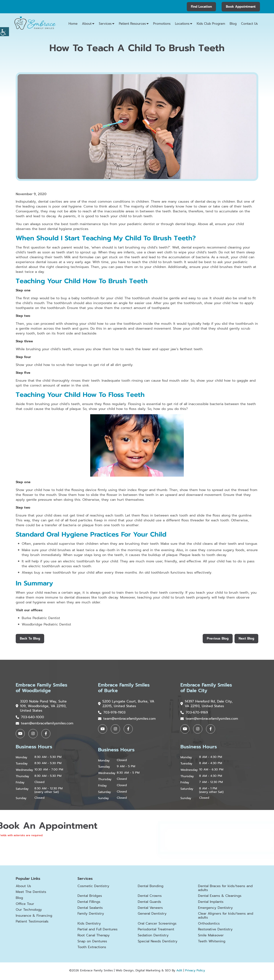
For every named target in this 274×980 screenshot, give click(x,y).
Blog (233, 24)
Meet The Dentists (31, 893)
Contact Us (249, 24)
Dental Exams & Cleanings (220, 897)
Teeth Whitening (212, 943)
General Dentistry (152, 915)
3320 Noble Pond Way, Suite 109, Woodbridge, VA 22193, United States (41, 707)
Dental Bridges (90, 897)
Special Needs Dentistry (158, 943)
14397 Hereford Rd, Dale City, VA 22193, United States (207, 705)
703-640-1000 (30, 718)
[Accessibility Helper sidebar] (4, 32)
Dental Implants (211, 903)
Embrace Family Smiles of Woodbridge (43, 688)
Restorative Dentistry (215, 931)
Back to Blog (30, 639)
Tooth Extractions (92, 949)
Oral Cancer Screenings (157, 925)
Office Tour (25, 905)
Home (73, 24)
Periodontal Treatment (156, 931)
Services (105, 24)
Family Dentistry (91, 915)
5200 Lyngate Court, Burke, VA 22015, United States (123, 705)
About (87, 24)
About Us (23, 887)
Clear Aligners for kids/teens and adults (226, 917)
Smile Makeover (211, 937)
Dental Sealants (90, 909)
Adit (179, 972)
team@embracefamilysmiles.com (45, 724)
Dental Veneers (150, 909)
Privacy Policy (195, 972)
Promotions (162, 24)
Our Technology (29, 911)
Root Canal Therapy (94, 937)
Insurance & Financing (34, 917)
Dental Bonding (151, 887)
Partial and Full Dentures (97, 931)
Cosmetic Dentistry (93, 887)
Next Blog (246, 639)
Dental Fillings (89, 903)
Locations (182, 24)
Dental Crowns (150, 897)
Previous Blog (217, 639)
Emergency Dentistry (215, 909)
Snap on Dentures (92, 943)
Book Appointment (241, 7)
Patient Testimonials (32, 923)
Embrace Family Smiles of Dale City (207, 688)
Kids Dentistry (89, 925)
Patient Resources (132, 24)
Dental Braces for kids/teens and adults (225, 889)
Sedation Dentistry (153, 937)
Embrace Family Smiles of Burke (125, 688)
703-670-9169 (194, 713)
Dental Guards (149, 903)
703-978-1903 (112, 713)
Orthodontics (209, 925)
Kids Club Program (211, 24)
